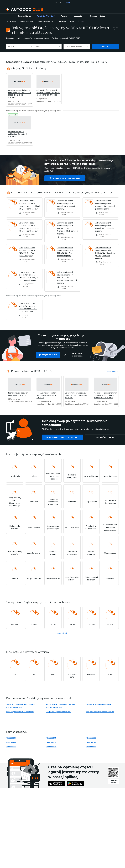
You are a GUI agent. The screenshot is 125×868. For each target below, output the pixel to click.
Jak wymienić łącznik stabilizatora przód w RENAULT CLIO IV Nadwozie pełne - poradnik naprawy (67, 277)
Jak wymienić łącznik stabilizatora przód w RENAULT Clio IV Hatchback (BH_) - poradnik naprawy (30, 205)
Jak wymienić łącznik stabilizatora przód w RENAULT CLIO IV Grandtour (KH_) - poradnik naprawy (68, 228)
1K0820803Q (51, 747)
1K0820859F (51, 738)
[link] (24, 16)
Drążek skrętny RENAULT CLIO (63, 178)
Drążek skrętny (61, 21)
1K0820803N (11, 738)
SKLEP (58, 2)
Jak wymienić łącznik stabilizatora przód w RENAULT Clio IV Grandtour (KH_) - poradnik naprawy (29, 227)
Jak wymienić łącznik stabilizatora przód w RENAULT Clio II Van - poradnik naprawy (65, 252)
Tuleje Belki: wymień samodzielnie (59, 712)
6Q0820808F (11, 742)
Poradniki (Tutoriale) (26, 21)
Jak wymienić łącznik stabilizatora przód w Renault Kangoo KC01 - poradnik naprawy (28, 307)
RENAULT (73, 21)
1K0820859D (91, 742)
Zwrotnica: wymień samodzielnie (99, 704)
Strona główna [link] (11, 21)
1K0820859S (91, 747)
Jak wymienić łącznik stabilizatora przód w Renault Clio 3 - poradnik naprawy (66, 205)
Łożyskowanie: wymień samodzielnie (100, 712)
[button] (78, 16)
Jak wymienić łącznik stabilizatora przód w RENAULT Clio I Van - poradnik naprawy (27, 252)
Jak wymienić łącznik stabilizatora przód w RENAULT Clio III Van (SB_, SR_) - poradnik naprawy (29, 276)
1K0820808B (11, 747)
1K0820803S (91, 738)
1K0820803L (51, 742)
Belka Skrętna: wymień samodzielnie (20, 712)
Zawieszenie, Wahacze (45, 21)
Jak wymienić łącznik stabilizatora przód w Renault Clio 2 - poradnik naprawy (104, 227)
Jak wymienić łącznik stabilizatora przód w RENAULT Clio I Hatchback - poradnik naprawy (106, 205)
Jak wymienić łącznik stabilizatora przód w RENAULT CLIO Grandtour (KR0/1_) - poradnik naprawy (105, 253)
